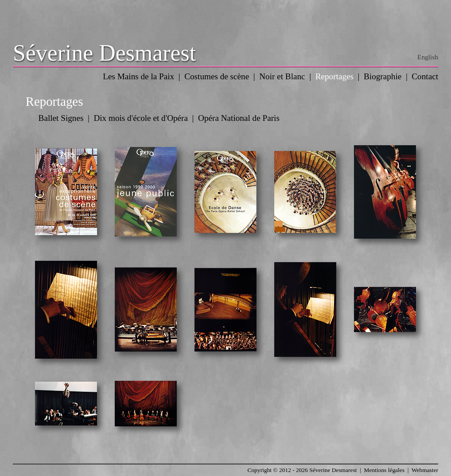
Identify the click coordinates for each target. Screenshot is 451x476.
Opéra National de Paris (239, 118)
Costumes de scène (217, 76)
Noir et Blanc (282, 76)
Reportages (334, 76)
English (428, 57)
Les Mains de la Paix (138, 76)
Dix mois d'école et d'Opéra (141, 118)
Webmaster (425, 470)
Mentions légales (384, 470)
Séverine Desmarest (104, 53)
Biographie (383, 76)
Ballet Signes (61, 118)
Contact (425, 76)
